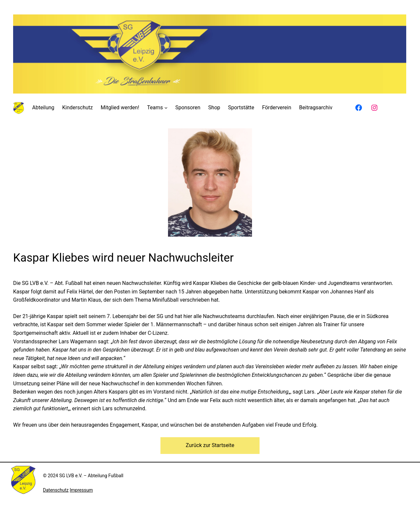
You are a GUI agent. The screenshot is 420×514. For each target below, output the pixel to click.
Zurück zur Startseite (210, 445)
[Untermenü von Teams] (166, 108)
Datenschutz (56, 490)
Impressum (81, 490)
